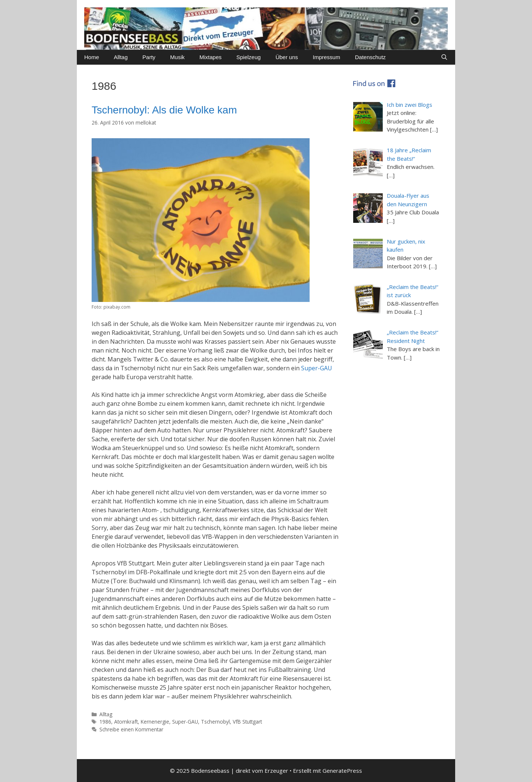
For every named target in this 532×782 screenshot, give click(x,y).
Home (92, 57)
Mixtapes (211, 57)
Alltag (121, 57)
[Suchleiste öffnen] (444, 57)
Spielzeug (249, 57)
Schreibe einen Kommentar (131, 729)
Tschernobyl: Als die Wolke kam (164, 110)
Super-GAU (317, 368)
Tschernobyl (215, 722)
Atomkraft (126, 722)
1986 (105, 722)
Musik (178, 57)
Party (149, 57)
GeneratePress (342, 771)
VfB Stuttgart (247, 722)
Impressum (327, 57)
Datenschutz (370, 57)
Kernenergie (155, 722)
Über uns (287, 57)
